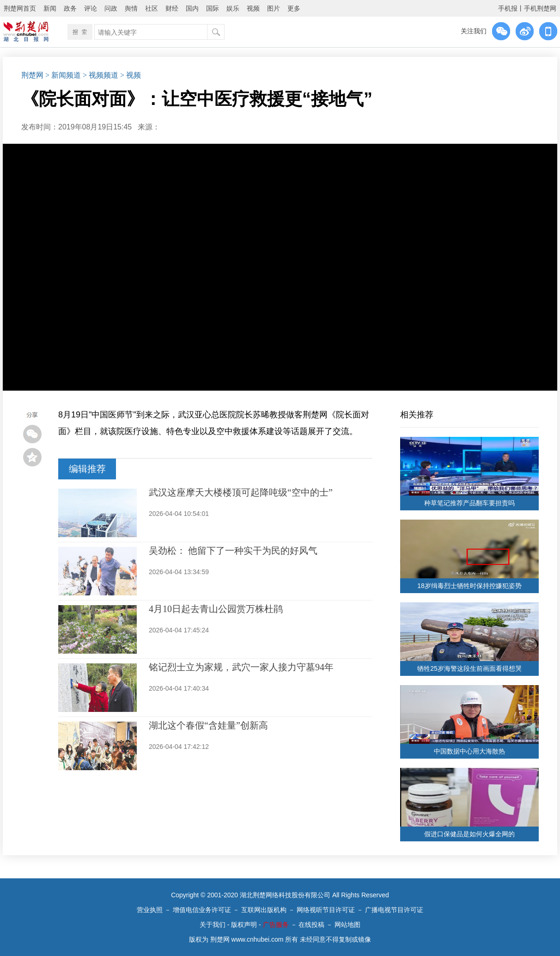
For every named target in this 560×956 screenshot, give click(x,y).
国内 (192, 8)
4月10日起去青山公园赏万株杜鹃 (216, 609)
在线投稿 (311, 925)
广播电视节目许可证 (394, 910)
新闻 (50, 8)
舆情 (131, 8)
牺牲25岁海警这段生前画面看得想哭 (469, 668)
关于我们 (213, 925)
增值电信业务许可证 (202, 910)
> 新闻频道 (63, 75)
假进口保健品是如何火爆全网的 (469, 834)
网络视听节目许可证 (326, 910)
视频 (253, 8)
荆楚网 (32, 75)
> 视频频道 (100, 75)
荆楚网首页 (20, 8)
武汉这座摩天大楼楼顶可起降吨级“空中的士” (241, 492)
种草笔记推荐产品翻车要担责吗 (469, 503)
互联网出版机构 (264, 910)
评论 (91, 8)
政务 (70, 8)
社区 (152, 8)
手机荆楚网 (540, 8)
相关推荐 (417, 415)
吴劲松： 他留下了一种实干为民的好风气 (233, 551)
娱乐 (233, 8)
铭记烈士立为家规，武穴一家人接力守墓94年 (241, 667)
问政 (111, 8)
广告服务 (276, 925)
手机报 (508, 8)
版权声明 (244, 925)
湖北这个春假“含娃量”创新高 (208, 725)
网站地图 (347, 925)
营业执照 (150, 910)
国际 (213, 8)
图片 (274, 8)
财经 (172, 8)
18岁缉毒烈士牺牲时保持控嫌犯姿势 (469, 586)
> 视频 (131, 75)
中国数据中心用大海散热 (469, 751)
